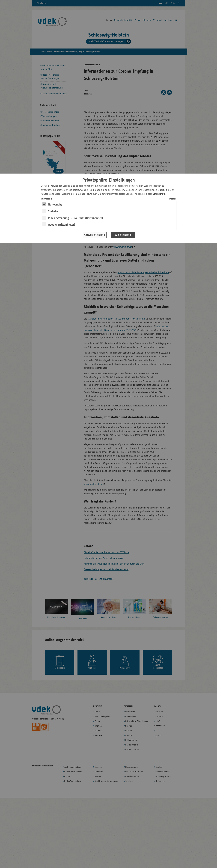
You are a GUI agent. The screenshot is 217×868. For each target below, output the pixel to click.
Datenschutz (159, 194)
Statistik (53, 211)
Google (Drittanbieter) (61, 225)
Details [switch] (173, 199)
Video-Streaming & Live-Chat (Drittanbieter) (75, 218)
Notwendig (55, 205)
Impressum (47, 199)
